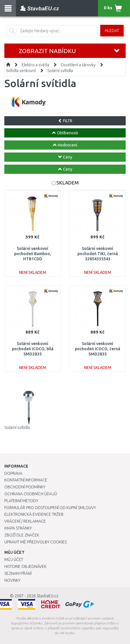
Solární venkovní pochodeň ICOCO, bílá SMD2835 (33, 349)
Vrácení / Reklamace (25, 521)
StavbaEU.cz (48, 596)
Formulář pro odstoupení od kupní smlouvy (50, 508)
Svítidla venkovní (21, 71)
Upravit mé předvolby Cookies (36, 542)
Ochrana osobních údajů (31, 494)
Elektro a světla (35, 65)
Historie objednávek (25, 566)
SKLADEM (67, 183)
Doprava (13, 473)
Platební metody (21, 501)
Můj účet (14, 560)
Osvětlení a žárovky (78, 65)
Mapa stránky (18, 528)
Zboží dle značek (22, 535)
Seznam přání (18, 573)
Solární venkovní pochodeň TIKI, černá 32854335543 (98, 254)
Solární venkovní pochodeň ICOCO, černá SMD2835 (97, 349)
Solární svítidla (60, 71)
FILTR (65, 121)
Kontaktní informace (26, 480)
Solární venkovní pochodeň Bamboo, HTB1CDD (33, 254)
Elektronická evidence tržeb (34, 514)
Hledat (112, 31)
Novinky (12, 580)
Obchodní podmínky (25, 487)
